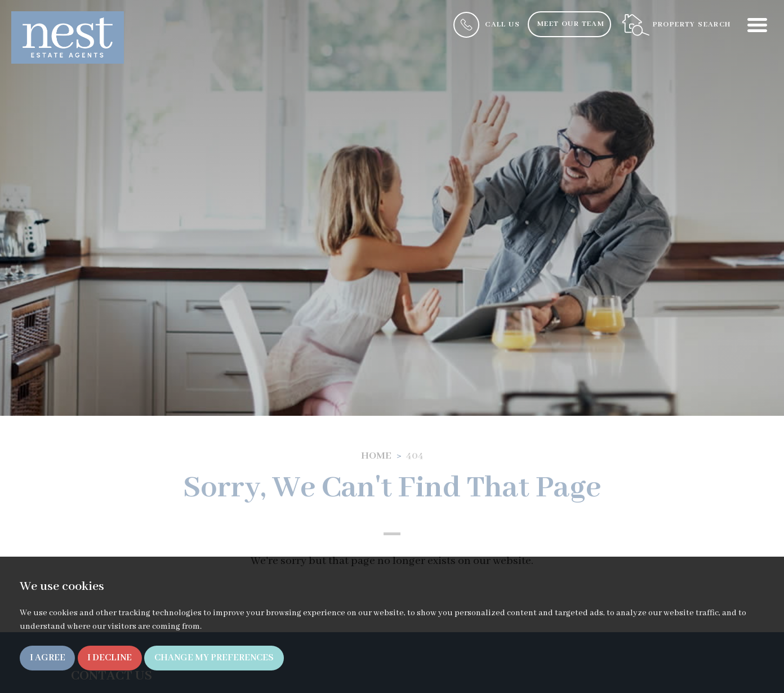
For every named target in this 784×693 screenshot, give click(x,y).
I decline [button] (110, 658)
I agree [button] (48, 658)
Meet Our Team (571, 24)
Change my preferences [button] (214, 658)
